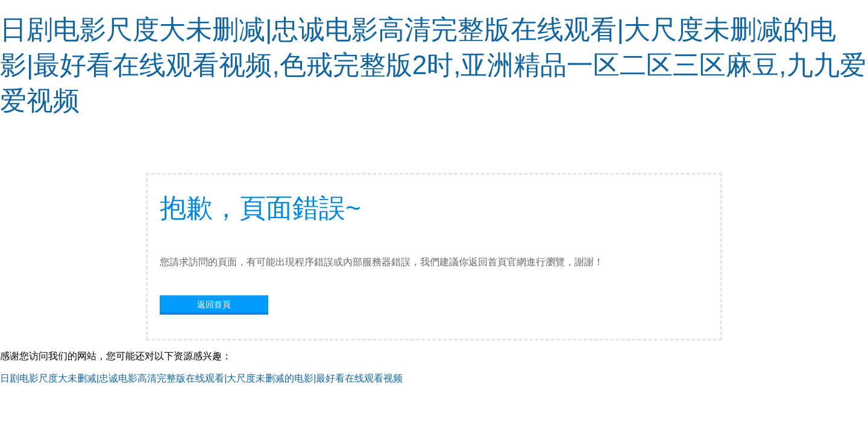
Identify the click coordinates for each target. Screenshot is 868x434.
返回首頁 (214, 304)
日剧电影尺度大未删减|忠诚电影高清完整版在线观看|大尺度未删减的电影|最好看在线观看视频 (201, 378)
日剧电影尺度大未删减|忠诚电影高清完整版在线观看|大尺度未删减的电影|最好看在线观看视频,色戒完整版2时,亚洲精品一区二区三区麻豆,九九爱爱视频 (433, 65)
